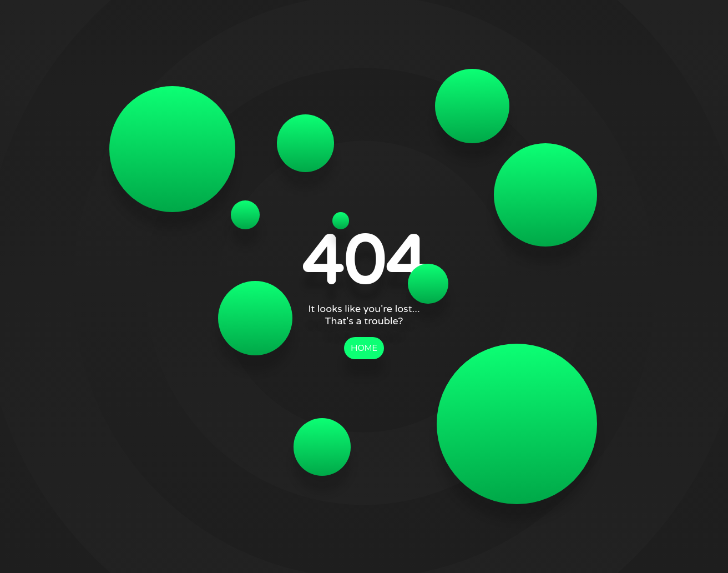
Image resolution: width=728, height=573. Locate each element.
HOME (364, 348)
